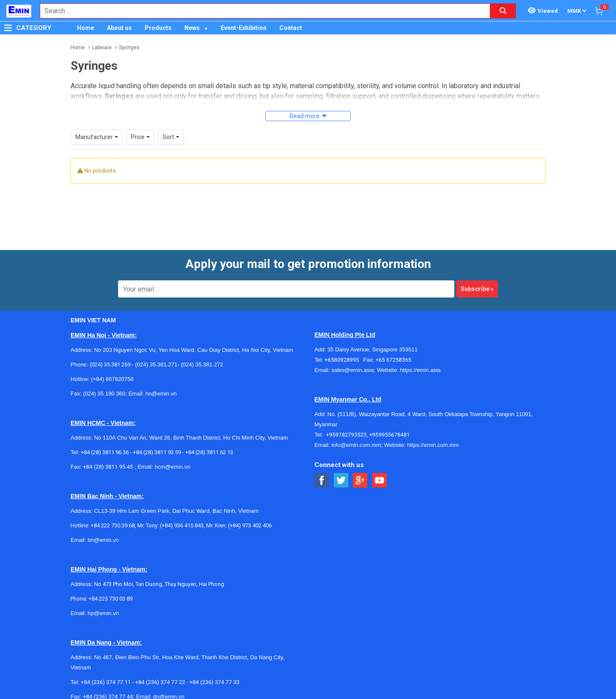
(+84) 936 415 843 (182, 525)
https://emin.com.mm (433, 445)
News (192, 28)
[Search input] (261, 11)
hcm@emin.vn (172, 467)
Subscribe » (477, 289)
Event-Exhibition (244, 28)
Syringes (129, 48)
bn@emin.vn (103, 540)
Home (86, 28)
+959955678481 (389, 435)
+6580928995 (344, 360)
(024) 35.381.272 (201, 364)
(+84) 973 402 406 (250, 525)
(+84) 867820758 (112, 379)
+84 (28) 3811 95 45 (108, 467)
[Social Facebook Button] (322, 480)
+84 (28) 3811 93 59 (157, 452)
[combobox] (261, 11)
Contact (291, 28)
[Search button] (503, 11)
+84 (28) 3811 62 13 (209, 452)
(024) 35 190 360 (104, 394)
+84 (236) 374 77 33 (215, 682)
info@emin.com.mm (356, 445)
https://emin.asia (420, 370)
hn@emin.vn (161, 394)
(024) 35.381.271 (156, 364)
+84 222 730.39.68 (113, 525)
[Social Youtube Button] (380, 480)
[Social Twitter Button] (341, 480)
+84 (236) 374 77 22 (160, 682)
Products (158, 28)
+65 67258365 (394, 360)
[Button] (8, 28)
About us (119, 28)
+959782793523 (346, 435)
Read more (305, 116)
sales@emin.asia (353, 370)
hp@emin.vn (103, 613)
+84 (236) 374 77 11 (106, 682)
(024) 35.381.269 (110, 364)
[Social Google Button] (360, 480)
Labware (102, 48)
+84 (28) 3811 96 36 (105, 452)
